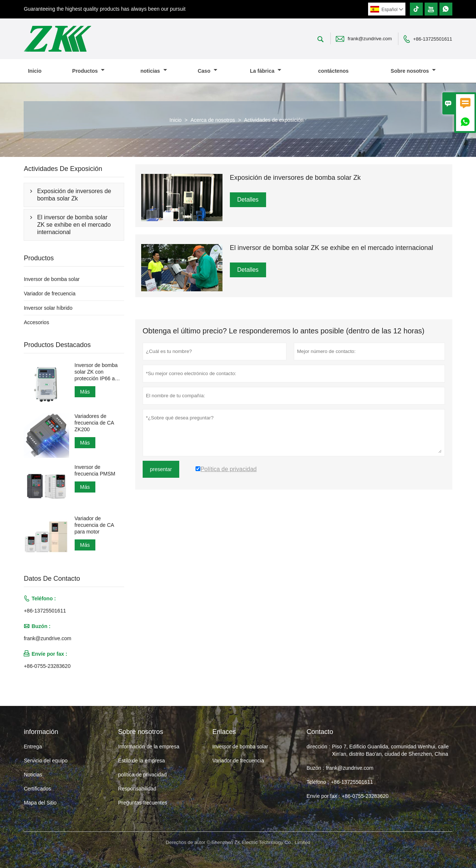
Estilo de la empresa (141, 761)
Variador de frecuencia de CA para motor (94, 525)
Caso (208, 71)
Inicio (35, 71)
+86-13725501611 (433, 39)
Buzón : (315, 768)
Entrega (33, 747)
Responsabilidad (137, 789)
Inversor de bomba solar (52, 279)
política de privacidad (142, 775)
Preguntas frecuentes (142, 803)
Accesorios (36, 322)
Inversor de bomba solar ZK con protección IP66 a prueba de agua (96, 372)
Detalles (248, 200)
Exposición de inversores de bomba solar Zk (74, 195)
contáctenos (333, 71)
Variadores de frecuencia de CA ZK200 (94, 423)
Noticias (33, 775)
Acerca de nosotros (213, 120)
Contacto (320, 732)
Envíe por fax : (323, 796)
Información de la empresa (149, 747)
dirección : (318, 747)
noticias (154, 71)
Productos (88, 71)
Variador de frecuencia (50, 294)
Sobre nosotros (413, 71)
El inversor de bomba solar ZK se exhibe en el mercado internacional (74, 225)
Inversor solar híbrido (48, 308)
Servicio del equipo (45, 761)
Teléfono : (318, 782)
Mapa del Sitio (40, 803)
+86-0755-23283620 (47, 666)
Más (85, 392)
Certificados (37, 789)
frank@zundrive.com (370, 39)
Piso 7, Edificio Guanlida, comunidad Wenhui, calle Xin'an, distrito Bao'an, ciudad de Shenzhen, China (390, 750)
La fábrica (266, 71)
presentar (161, 469)
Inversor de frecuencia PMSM (95, 470)
